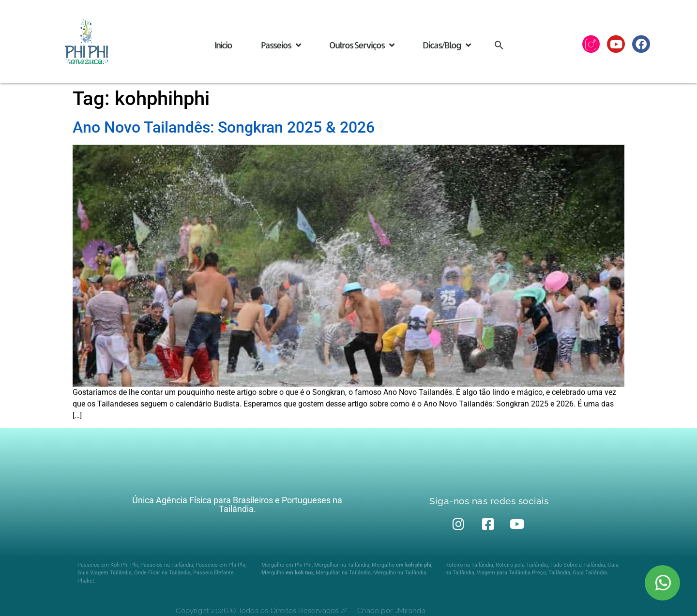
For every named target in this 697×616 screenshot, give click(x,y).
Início (223, 45)
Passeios (280, 45)
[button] (499, 45)
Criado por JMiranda (391, 611)
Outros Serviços (361, 45)
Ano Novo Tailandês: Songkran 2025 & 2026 (224, 127)
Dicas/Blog (446, 45)
